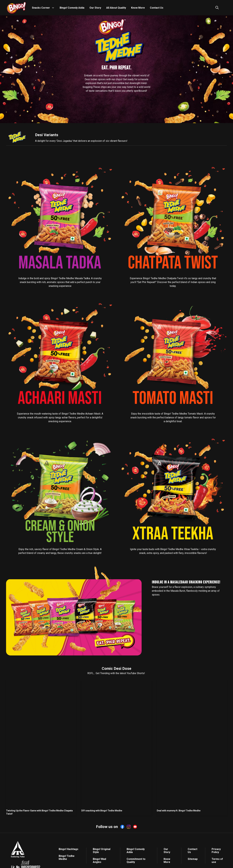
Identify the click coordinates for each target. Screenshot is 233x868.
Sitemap (193, 859)
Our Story (95, 8)
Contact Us (157, 8)
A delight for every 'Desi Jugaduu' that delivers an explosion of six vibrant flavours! (81, 141)
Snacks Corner (41, 8)
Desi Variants (47, 135)
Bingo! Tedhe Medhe (67, 857)
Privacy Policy (216, 851)
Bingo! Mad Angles (99, 861)
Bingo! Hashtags (68, 849)
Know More (138, 8)
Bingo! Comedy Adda (72, 8)
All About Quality (116, 8)
